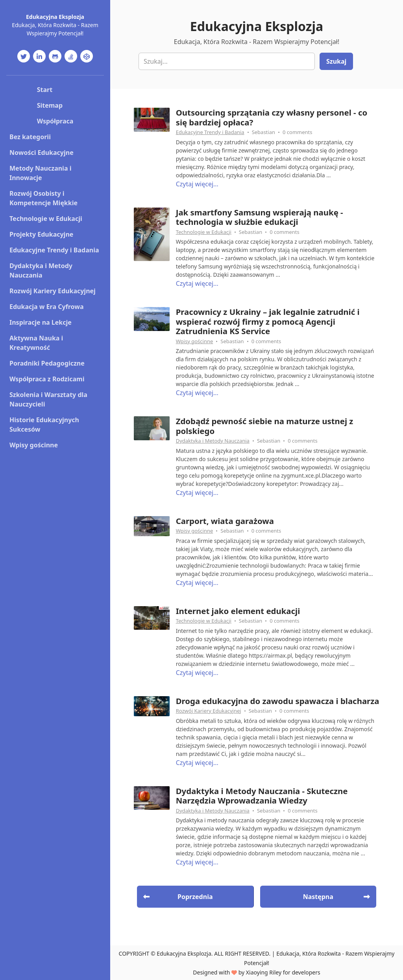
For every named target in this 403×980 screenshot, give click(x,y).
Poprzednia (178, 897)
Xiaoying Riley (264, 972)
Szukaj (336, 61)
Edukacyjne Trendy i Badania (54, 250)
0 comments (298, 132)
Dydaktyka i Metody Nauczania (41, 270)
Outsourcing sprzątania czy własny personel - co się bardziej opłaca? (272, 117)
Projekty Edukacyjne (41, 234)
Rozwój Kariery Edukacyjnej (53, 291)
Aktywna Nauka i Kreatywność (36, 343)
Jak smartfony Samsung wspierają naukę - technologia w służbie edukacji (260, 217)
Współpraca (55, 121)
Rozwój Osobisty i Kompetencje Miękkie (43, 198)
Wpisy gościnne (34, 445)
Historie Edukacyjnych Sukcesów (44, 425)
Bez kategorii (30, 137)
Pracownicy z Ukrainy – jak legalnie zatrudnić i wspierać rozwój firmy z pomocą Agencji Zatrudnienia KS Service (268, 321)
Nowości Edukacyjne (42, 153)
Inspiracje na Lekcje (41, 322)
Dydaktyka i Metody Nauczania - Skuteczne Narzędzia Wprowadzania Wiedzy (262, 796)
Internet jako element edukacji (238, 611)
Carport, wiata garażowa (225, 521)
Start (45, 90)
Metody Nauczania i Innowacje (40, 173)
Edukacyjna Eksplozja (55, 17)
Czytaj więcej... (197, 184)
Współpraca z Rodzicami (47, 379)
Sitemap (50, 105)
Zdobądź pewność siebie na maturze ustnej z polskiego (265, 426)
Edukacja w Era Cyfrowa (47, 307)
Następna (336, 897)
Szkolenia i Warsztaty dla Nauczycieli (48, 399)
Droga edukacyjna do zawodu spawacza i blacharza (278, 701)
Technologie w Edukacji (46, 219)
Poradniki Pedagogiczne (47, 363)
